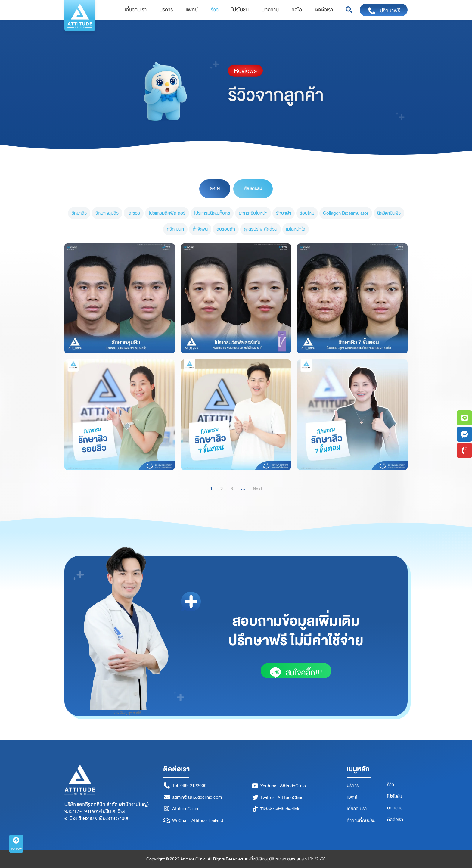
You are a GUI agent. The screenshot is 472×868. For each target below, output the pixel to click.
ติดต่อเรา (324, 10)
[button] (349, 10)
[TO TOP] (16, 840)
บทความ (270, 10)
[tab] (215, 189)
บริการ (166, 10)
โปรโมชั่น (240, 10)
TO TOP (16, 849)
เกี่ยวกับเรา (136, 10)
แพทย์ (192, 10)
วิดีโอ (297, 10)
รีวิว (215, 10)
